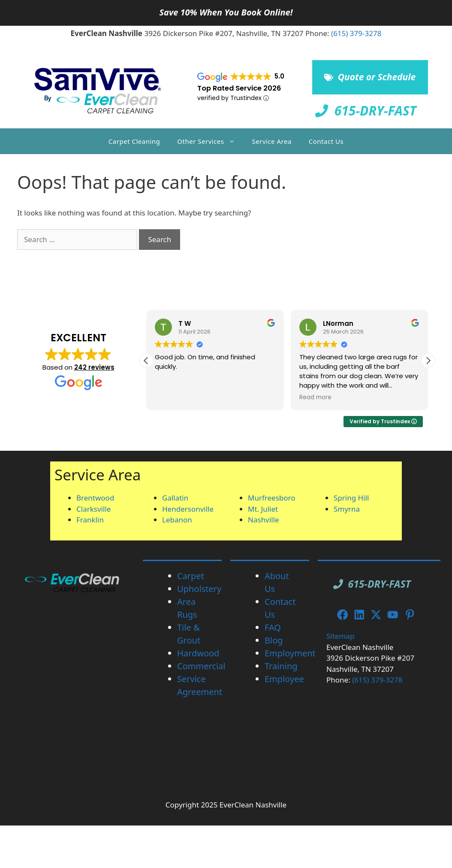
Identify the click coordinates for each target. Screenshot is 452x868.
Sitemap (340, 636)
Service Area (272, 141)
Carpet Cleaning (134, 141)
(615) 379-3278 (356, 33)
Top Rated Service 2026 (239, 88)
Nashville (264, 520)
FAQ (273, 627)
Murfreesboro (272, 498)
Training (281, 666)
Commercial (201, 666)
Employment (290, 653)
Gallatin (175, 498)
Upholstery (199, 589)
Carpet (191, 576)
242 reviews (94, 367)
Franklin (90, 520)
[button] (428, 361)
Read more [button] (315, 398)
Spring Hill (351, 498)
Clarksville (93, 509)
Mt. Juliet (263, 509)
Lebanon (177, 520)
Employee (284, 679)
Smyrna (347, 509)
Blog (274, 640)
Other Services (210, 141)
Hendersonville (188, 509)
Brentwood (95, 498)
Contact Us (326, 141)
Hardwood (198, 653)
